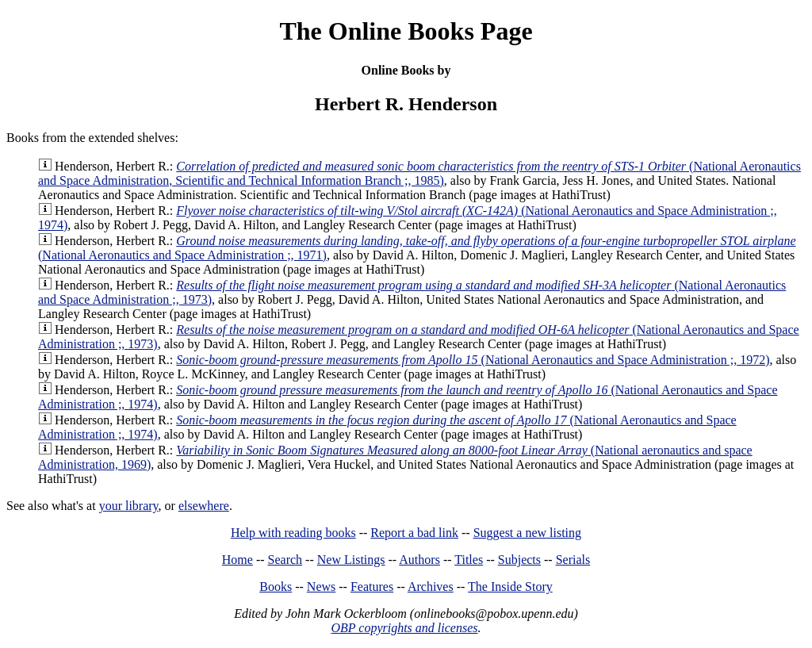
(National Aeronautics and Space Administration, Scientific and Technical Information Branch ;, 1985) (419, 173)
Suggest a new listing (527, 533)
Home (237, 560)
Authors (419, 560)
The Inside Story (510, 587)
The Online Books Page (406, 31)
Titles (469, 560)
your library (129, 506)
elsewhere (204, 506)
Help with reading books (293, 533)
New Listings (351, 560)
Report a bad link (414, 533)
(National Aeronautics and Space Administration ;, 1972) (473, 360)
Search (285, 560)
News (321, 587)
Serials (573, 560)
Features (372, 587)
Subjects (519, 560)
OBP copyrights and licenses (404, 628)
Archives (431, 587)
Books (276, 587)
